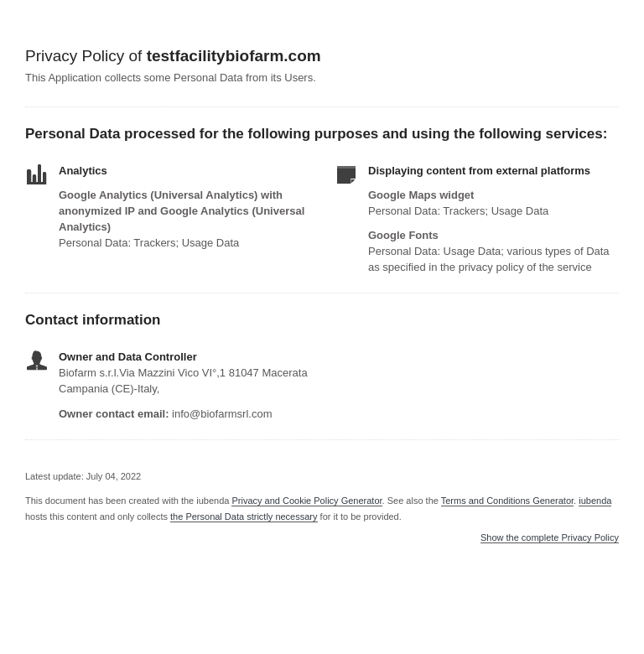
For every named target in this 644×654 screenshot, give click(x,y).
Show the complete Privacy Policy (550, 538)
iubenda (595, 501)
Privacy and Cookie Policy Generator (306, 501)
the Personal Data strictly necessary (244, 516)
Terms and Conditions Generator (507, 501)
